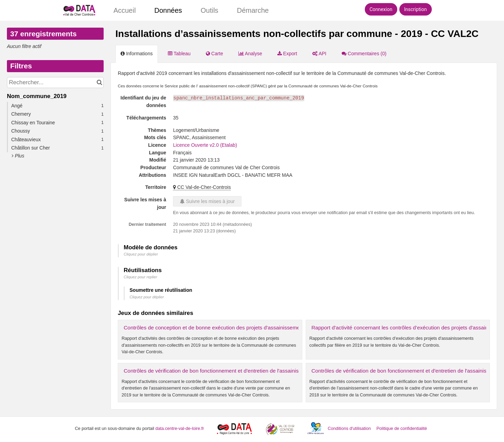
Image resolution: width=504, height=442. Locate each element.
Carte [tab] (215, 54)
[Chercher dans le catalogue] (99, 83)
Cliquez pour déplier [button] (141, 254)
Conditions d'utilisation (350, 429)
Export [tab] (287, 54)
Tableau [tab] (179, 54)
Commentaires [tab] (364, 54)
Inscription (416, 9)
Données (168, 10)
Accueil (124, 10)
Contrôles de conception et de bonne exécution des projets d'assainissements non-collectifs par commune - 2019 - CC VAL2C (272, 328)
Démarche (253, 10)
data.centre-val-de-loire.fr (180, 429)
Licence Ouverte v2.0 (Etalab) (205, 145)
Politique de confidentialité (402, 429)
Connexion (381, 9)
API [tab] (319, 54)
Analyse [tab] (250, 54)
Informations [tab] (137, 54)
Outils (210, 10)
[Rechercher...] (55, 83)
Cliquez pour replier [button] (140, 277)
